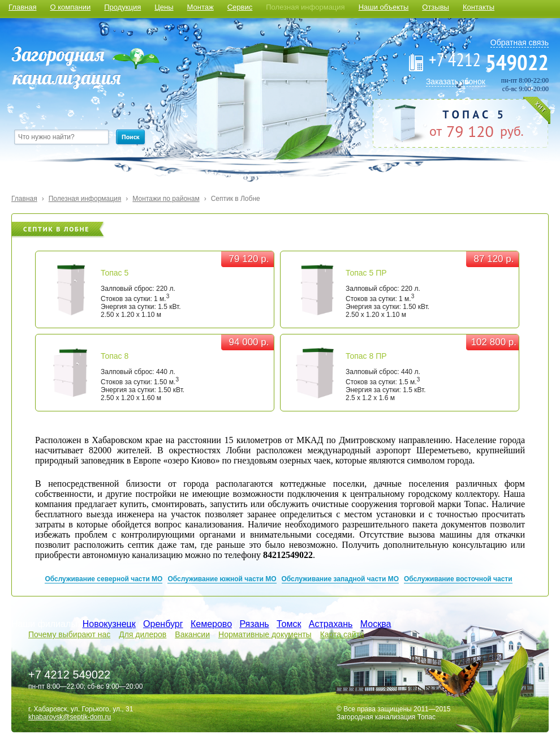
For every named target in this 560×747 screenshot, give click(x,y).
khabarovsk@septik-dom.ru (70, 717)
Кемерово (211, 624)
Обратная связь (520, 42)
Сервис (240, 7)
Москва (376, 624)
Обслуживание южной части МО (222, 579)
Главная (22, 7)
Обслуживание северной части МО (104, 579)
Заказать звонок (456, 81)
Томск (289, 624)
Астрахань (331, 624)
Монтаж (201, 7)
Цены (164, 7)
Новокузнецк (109, 624)
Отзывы (436, 7)
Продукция (122, 7)
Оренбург (163, 624)
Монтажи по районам (166, 199)
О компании (70, 7)
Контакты (479, 7)
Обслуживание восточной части (458, 579)
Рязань (254, 624)
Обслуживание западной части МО (341, 579)
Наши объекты (384, 7)
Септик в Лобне (236, 199)
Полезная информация (305, 7)
